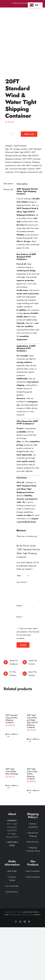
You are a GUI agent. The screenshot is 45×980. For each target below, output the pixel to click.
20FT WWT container (31, 128)
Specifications (12, 861)
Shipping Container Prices (33, 818)
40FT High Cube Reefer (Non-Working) (12, 740)
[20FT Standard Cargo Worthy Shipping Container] (12, 673)
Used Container (20, 115)
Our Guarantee (12, 855)
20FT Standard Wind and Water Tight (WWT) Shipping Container (22, 125)
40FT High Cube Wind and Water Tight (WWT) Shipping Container (32, 690)
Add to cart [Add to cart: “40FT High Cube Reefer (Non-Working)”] (9, 756)
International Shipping (33, 803)
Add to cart (29, 103)
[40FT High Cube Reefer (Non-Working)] (12, 726)
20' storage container (19, 118)
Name (20, 575)
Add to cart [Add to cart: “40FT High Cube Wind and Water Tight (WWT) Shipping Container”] (31, 709)
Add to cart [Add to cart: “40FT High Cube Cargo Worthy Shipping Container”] (31, 761)
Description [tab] (8, 153)
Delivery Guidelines (33, 794)
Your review (22, 551)
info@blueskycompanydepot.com (23, 3)
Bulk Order (12, 840)
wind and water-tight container (22, 138)
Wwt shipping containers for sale (28, 141)
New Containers (33, 840)
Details (16, 703)
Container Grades (12, 848)
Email (20, 586)
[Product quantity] (12, 103)
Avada (6, 884)
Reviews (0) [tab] (8, 158)
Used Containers (33, 846)
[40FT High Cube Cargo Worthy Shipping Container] (33, 726)
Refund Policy (33, 811)
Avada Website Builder (30, 881)
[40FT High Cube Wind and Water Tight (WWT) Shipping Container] (33, 673)
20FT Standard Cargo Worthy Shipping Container (12, 688)
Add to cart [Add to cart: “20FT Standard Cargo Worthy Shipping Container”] (9, 704)
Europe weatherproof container (18, 131)
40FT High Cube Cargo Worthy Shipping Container (32, 743)
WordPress (37, 884)
